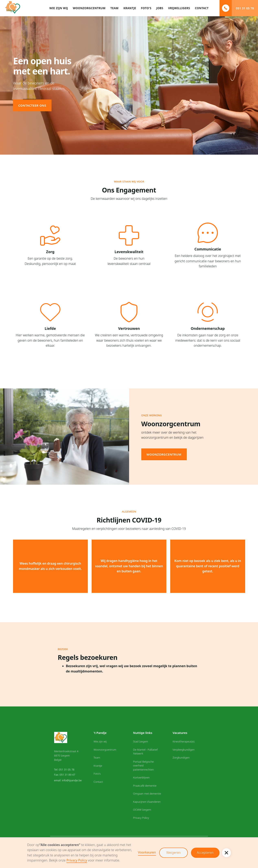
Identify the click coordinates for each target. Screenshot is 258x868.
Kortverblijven (141, 777)
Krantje (98, 766)
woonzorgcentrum (164, 454)
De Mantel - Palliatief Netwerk (145, 752)
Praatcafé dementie (145, 786)
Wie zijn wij (100, 741)
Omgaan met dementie (147, 794)
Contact (98, 782)
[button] (226, 853)
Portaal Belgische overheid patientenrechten (143, 766)
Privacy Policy (77, 860)
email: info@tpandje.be (68, 780)
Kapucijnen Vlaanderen (147, 802)
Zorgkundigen (181, 758)
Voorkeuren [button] (147, 852)
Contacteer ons (32, 105)
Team (97, 758)
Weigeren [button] (173, 853)
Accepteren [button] (205, 853)
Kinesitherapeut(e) (183, 741)
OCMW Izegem (142, 810)
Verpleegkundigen (183, 750)
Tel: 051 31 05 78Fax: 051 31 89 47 (65, 772)
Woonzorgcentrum (105, 750)
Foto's (97, 774)
